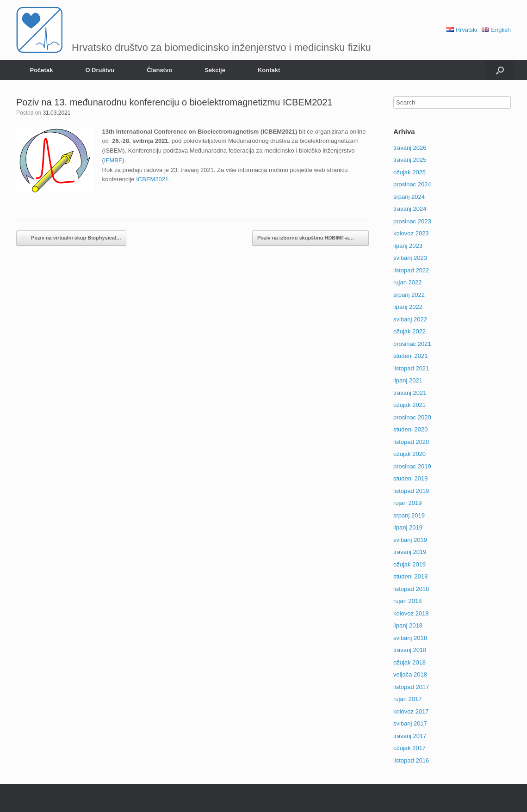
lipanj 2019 (408, 527)
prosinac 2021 (412, 344)
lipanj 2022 (408, 307)
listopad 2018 (411, 589)
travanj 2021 (410, 393)
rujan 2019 (407, 503)
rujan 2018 (407, 601)
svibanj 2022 (410, 319)
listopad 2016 (411, 760)
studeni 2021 (410, 356)
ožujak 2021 (409, 405)
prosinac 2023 (412, 221)
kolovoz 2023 (411, 233)
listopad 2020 (411, 442)
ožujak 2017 (409, 748)
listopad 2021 (411, 368)
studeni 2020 (410, 429)
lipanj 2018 (408, 625)
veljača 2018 (410, 674)
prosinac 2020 (412, 417)
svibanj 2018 (410, 638)
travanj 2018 (410, 650)
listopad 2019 (411, 491)
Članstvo (159, 70)
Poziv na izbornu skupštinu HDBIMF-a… (310, 238)
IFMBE (113, 160)
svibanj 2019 (410, 540)
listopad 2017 (411, 687)
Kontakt (269, 70)
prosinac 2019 (412, 466)
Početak (42, 70)
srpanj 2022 (409, 295)
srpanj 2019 (409, 515)
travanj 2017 (410, 736)
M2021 (160, 179)
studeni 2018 (410, 576)
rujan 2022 (407, 282)
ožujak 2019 (409, 564)
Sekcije (215, 70)
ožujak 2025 (409, 172)
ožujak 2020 (409, 454)
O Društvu (100, 70)
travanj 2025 (410, 160)
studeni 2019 (410, 478)
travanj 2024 (410, 209)
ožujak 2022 (409, 331)
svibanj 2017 (410, 723)
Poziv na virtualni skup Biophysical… (71, 238)
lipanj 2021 (408, 380)
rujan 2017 (407, 699)
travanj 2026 (410, 148)
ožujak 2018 (409, 662)
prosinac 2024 (412, 184)
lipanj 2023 (408, 246)
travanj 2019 (410, 552)
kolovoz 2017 (411, 711)
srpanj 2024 (409, 197)
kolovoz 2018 (411, 613)
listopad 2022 (411, 270)
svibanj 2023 (410, 258)
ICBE (143, 179)
